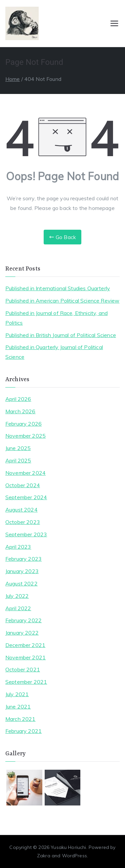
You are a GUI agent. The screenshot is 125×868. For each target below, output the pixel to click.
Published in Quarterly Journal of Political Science (54, 352)
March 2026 (20, 411)
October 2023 (23, 522)
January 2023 (22, 571)
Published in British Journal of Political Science (61, 335)
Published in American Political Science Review (62, 301)
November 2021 (25, 657)
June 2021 (18, 707)
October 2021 (23, 669)
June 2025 (18, 448)
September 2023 (26, 534)
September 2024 (26, 497)
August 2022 (21, 583)
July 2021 (17, 694)
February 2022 (23, 620)
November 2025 (25, 436)
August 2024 (21, 510)
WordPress (74, 856)
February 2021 (23, 731)
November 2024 (25, 473)
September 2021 (26, 682)
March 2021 (20, 719)
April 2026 (18, 399)
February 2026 (23, 424)
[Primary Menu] (114, 23)
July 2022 (17, 596)
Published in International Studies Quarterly (58, 288)
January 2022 (22, 633)
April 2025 (18, 460)
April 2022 (18, 608)
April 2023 (18, 547)
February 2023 (23, 559)
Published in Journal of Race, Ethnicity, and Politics (56, 318)
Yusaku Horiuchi (68, 847)
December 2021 (25, 645)
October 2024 (23, 485)
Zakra (44, 856)
